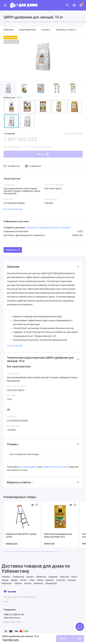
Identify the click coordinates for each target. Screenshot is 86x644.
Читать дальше (15, 346)
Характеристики (27, 30)
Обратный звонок (12, 618)
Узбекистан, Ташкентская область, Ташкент (48, 228)
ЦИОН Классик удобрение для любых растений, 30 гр (58, 535)
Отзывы (46, 30)
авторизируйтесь (29, 467)
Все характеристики (13, 209)
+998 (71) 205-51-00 (14, 615)
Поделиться (13, 250)
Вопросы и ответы (67, 30)
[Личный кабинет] (74, 5)
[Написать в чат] (80, 627)
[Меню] (5, 5)
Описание (9, 30)
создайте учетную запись (55, 467)
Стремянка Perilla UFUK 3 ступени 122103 (21, 535)
